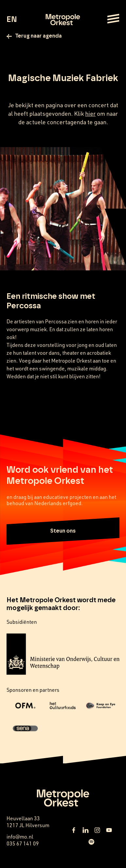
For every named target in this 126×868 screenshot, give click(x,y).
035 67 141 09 (23, 843)
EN (12, 20)
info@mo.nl (20, 836)
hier (90, 113)
